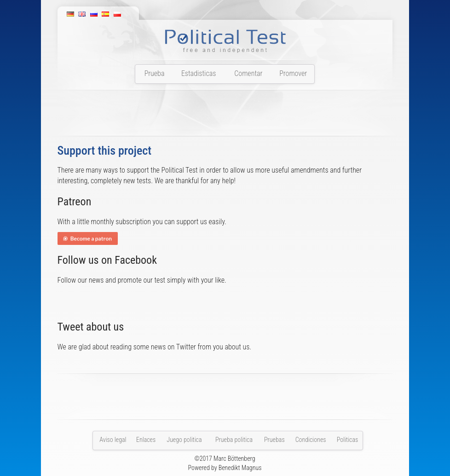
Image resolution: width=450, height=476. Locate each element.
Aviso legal (113, 440)
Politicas (347, 440)
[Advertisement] (225, 116)
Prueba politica (234, 440)
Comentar (248, 73)
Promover (293, 73)
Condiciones (311, 440)
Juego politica (184, 440)
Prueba (155, 73)
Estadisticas (199, 73)
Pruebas (274, 440)
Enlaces (146, 440)
